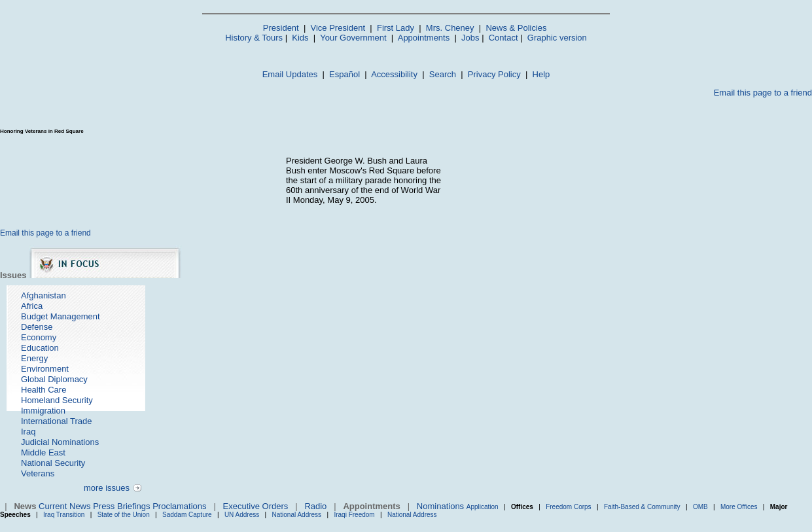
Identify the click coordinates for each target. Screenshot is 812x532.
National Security (53, 463)
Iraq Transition (64, 515)
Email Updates (290, 74)
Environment (45, 369)
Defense (37, 327)
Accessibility (394, 74)
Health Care (44, 390)
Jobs (470, 38)
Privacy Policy (494, 74)
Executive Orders (256, 506)
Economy (39, 337)
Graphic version (557, 38)
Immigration (43, 411)
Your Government (353, 38)
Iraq (28, 432)
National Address (297, 515)
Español (344, 74)
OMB (700, 507)
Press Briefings (121, 506)
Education (40, 348)
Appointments (424, 38)
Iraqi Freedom (354, 515)
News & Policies (516, 28)
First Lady (396, 28)
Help (541, 74)
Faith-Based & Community (643, 507)
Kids (300, 38)
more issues (107, 488)
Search (443, 74)
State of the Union (124, 515)
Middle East (43, 452)
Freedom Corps (568, 507)
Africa (32, 306)
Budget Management (61, 316)
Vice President (338, 28)
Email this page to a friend (763, 93)
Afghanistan (44, 295)
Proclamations (179, 506)
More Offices (739, 507)
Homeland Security (57, 400)
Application (483, 507)
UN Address (242, 515)
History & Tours (254, 38)
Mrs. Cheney (450, 28)
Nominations (440, 506)
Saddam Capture (187, 515)
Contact (503, 38)
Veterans (38, 473)
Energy (34, 358)
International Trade (56, 421)
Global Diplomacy (54, 379)
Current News (64, 506)
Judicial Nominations (60, 442)
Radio (315, 506)
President (281, 28)
